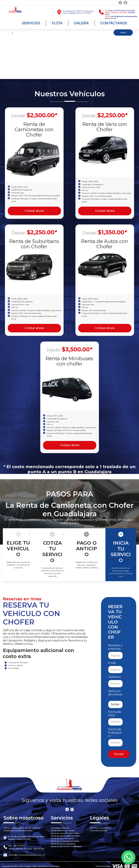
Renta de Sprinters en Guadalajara (66, 844)
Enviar (119, 751)
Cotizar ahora (34, 210)
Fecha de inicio (115, 711)
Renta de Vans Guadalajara (63, 841)
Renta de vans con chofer (62, 836)
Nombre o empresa (115, 645)
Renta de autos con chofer (63, 828)
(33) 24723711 (115, 10)
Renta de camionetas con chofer (65, 833)
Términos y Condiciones (101, 825)
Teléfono (115, 674)
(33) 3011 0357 (128, 10)
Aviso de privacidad (99, 828)
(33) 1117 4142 (39, 846)
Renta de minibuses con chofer (65, 839)
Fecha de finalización (115, 730)
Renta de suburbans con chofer (65, 831)
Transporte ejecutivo (60, 825)
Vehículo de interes (115, 692)
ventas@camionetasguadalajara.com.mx (27, 852)
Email (112, 660)
